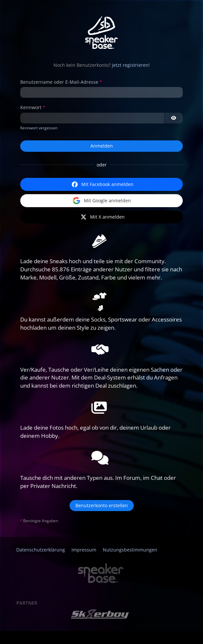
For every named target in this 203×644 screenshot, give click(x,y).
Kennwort (31, 107)
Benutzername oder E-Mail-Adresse (59, 82)
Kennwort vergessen (39, 128)
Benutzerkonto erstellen (102, 505)
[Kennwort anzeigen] (174, 118)
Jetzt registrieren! (131, 65)
